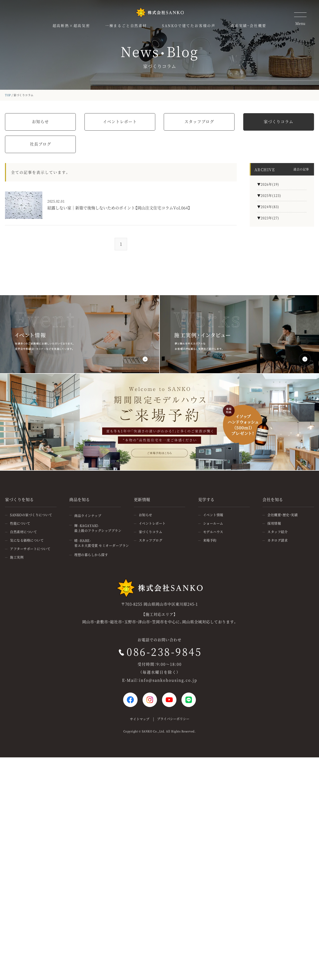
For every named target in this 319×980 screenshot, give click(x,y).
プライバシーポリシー (173, 719)
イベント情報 (213, 515)
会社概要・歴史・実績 (282, 515)
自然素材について (23, 532)
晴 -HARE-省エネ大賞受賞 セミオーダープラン (102, 543)
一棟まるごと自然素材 (126, 25)
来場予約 (210, 540)
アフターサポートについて (30, 549)
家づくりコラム (279, 122)
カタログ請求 (278, 540)
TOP (8, 95)
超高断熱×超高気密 (71, 25)
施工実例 (17, 557)
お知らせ (40, 122)
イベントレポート (120, 122)
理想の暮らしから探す (91, 555)
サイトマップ (140, 719)
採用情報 (274, 523)
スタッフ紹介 (278, 532)
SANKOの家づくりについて (31, 515)
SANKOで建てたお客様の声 (189, 25)
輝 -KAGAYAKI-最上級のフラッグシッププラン (98, 528)
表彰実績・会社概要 (248, 25)
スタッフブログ (199, 122)
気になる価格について (27, 540)
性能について (20, 523)
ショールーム (213, 523)
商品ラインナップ (88, 515)
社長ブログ (40, 144)
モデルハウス (213, 532)
